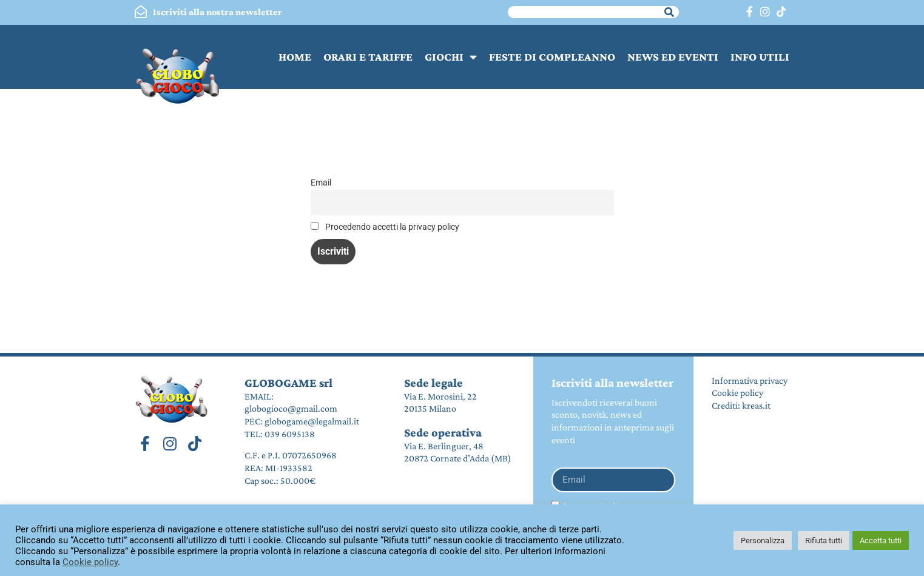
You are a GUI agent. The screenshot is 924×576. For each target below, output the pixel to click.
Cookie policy (737, 393)
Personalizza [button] (763, 541)
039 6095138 (290, 434)
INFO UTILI (760, 57)
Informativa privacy (750, 380)
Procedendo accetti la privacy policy (385, 227)
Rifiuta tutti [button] (824, 541)
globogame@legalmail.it (312, 421)
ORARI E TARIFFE (368, 57)
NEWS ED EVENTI (673, 57)
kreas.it (756, 405)
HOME (295, 57)
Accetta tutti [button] (881, 541)
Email (321, 183)
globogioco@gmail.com (291, 408)
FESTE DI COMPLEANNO (552, 57)
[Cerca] (669, 12)
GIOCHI (451, 57)
